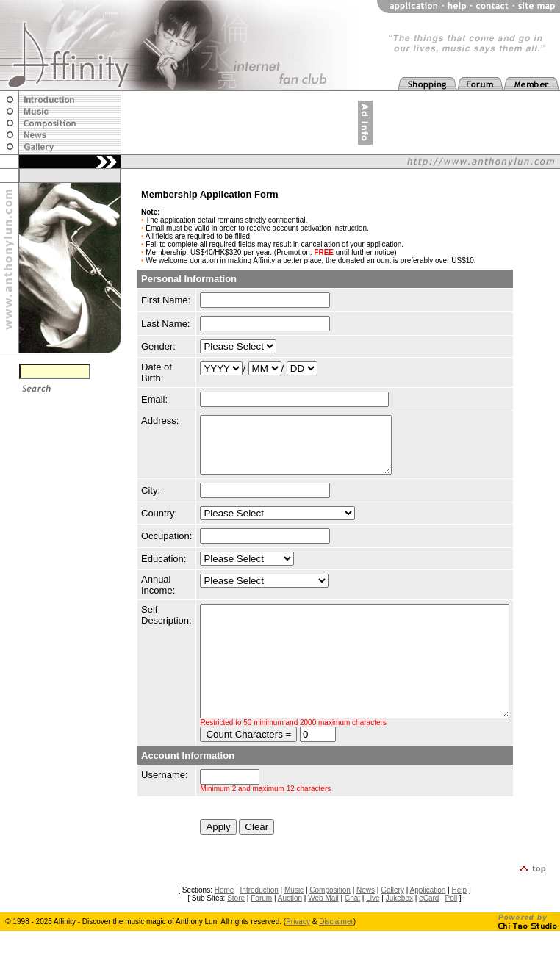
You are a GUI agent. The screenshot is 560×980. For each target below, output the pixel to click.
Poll (452, 931)
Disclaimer (336, 955)
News (366, 923)
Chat (352, 931)
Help (460, 923)
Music (294, 923)
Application (428, 923)
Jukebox (399, 931)
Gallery (392, 923)
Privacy (298, 955)
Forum (261, 931)
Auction (290, 931)
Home (225, 923)
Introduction (259, 923)
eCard (429, 931)
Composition (330, 923)
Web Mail (323, 931)
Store (236, 931)
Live (373, 931)
